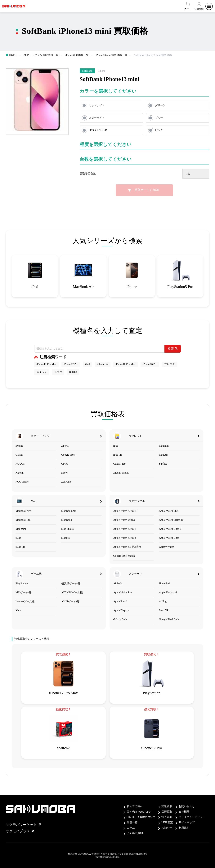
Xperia (65, 446)
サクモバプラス (20, 831)
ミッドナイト (97, 105)
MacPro (65, 538)
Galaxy (19, 455)
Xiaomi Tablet (121, 473)
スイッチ (42, 372)
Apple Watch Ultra (169, 538)
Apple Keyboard (168, 593)
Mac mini (21, 529)
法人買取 (167, 817)
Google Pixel (68, 455)
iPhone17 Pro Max (46, 364)
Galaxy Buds (120, 619)
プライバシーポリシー (192, 817)
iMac (18, 538)
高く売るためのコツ (139, 812)
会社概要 (184, 812)
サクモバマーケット (23, 825)
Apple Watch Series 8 (125, 538)
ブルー (159, 118)
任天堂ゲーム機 (71, 584)
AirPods (118, 584)
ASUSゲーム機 (70, 602)
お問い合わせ (187, 806)
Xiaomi (20, 473)
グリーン (160, 105)
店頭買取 (167, 812)
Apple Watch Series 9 (125, 529)
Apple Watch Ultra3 (124, 520)
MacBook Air (69, 511)
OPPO (65, 464)
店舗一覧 (132, 822)
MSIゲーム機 (23, 593)
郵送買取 (167, 806)
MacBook (67, 520)
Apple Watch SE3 (168, 511)
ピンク (159, 130)
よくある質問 (135, 833)
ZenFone (66, 482)
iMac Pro (20, 547)
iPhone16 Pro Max (125, 364)
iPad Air (163, 455)
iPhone (73, 372)
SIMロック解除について (141, 817)
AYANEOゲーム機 (72, 593)
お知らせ (167, 828)
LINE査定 (167, 822)
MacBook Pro (23, 520)
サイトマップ (187, 822)
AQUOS (20, 464)
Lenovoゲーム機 (25, 602)
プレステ (170, 364)
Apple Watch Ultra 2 (170, 529)
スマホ (58, 372)
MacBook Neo (23, 511)
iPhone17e (103, 364)
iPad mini (164, 446)
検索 (173, 349)
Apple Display (121, 610)
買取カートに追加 (147, 190)
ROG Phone (22, 482)
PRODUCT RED (98, 130)
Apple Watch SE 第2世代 (127, 547)
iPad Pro (118, 455)
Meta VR (164, 610)
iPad (88, 364)
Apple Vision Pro (123, 593)
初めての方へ (135, 806)
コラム (131, 828)
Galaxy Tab (119, 464)
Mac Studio (67, 529)
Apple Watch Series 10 (171, 520)
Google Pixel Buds (169, 619)
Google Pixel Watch (124, 556)
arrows (65, 473)
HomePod (164, 584)
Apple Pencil (120, 602)
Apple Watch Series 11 (126, 511)
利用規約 (184, 828)
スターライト (97, 118)
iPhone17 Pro (71, 364)
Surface (163, 464)
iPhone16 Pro (150, 364)
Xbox (18, 610)
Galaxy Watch (166, 547)
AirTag (163, 602)
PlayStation (22, 584)
